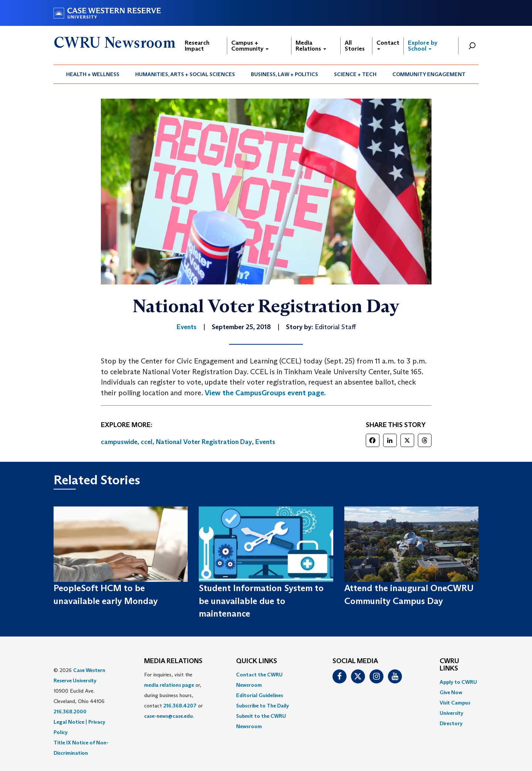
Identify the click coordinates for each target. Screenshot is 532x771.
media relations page (169, 685)
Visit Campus (455, 703)
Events (265, 442)
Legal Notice (69, 722)
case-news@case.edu (168, 716)
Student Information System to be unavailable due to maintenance (261, 601)
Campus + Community (250, 46)
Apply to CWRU (458, 682)
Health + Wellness (93, 74)
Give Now (451, 692)
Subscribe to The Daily (262, 706)
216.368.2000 (70, 712)
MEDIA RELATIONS (173, 661)
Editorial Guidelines (260, 695)
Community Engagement (429, 74)
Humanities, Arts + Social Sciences (185, 74)
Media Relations (311, 46)
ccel (147, 442)
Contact (388, 45)
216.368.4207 (180, 706)
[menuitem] (93, 74)
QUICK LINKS (257, 661)
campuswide (119, 442)
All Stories (355, 46)
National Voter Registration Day (204, 442)
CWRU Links (449, 665)
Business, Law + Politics (284, 74)
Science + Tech (355, 74)
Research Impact (197, 46)
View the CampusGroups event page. (265, 393)
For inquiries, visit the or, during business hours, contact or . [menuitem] (173, 695)
